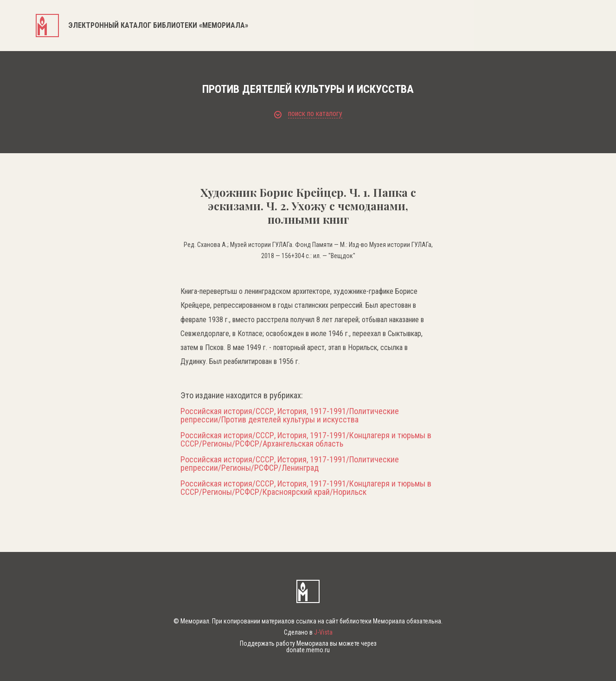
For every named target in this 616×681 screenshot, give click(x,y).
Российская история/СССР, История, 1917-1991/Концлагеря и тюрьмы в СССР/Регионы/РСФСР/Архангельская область (306, 440)
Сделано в (308, 632)
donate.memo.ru (308, 650)
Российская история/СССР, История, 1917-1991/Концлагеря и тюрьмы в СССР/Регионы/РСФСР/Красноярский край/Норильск (306, 488)
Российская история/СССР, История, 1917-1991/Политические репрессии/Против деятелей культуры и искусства (290, 415)
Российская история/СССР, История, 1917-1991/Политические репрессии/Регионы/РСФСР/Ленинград (290, 464)
